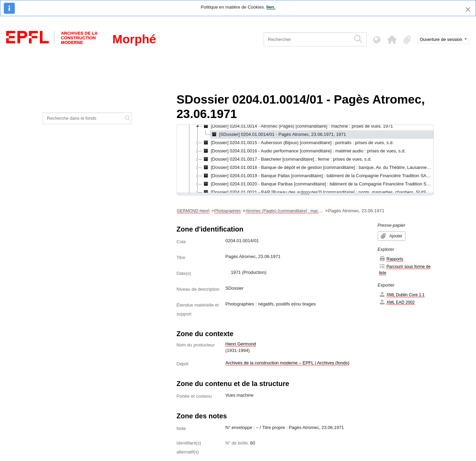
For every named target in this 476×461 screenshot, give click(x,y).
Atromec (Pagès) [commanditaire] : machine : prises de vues (301, 211)
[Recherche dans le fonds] (84, 118)
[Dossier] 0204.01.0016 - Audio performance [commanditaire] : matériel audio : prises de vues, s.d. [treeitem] (304, 151)
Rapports (391, 259)
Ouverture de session (442, 39)
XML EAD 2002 (397, 302)
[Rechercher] (307, 39)
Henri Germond (241, 344)
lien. (271, 7)
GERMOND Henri (193, 211)
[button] (392, 40)
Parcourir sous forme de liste (405, 270)
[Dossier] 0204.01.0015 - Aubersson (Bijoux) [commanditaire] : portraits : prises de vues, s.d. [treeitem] (298, 143)
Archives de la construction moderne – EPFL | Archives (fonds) (287, 363)
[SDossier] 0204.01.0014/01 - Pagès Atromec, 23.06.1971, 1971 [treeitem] (278, 135)
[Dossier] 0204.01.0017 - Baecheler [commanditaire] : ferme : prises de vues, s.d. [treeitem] (287, 159)
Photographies (227, 211)
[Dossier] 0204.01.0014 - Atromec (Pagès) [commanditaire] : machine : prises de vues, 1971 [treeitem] (298, 126)
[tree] (305, 159)
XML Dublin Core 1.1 (402, 295)
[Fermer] (468, 9)
